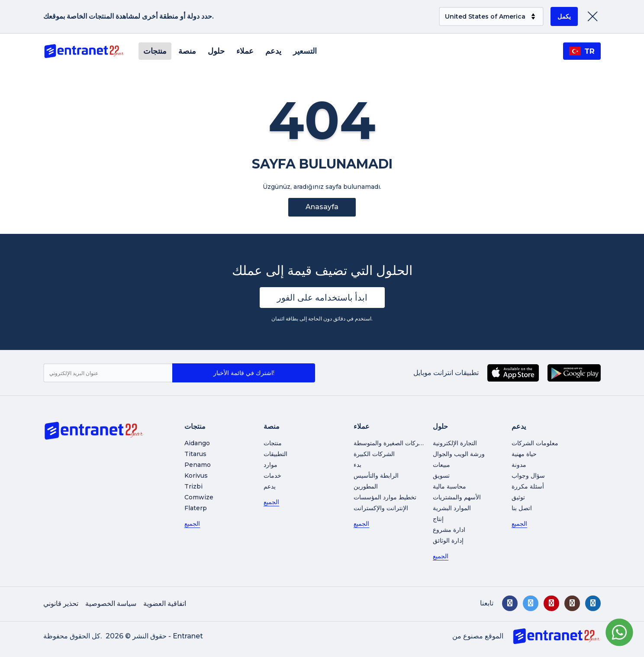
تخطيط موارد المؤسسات (385, 497)
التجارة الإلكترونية (455, 443)
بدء (357, 465)
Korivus (196, 476)
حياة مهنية (524, 454)
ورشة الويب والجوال (459, 454)
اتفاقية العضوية (165, 604)
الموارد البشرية (452, 508)
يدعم (273, 51)
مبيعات (441, 465)
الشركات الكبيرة (374, 454)
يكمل (564, 16)
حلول (216, 51)
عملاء (245, 51)
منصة (187, 51)
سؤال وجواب (528, 476)
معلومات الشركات (535, 443)
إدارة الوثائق (448, 540)
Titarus (195, 454)
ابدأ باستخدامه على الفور (322, 298)
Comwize (199, 497)
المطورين (366, 486)
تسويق (441, 476)
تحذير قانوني (61, 604)
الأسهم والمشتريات (457, 497)
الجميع (192, 524)
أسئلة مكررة (528, 486)
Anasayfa (322, 207)
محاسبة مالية (449, 486)
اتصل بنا (522, 508)
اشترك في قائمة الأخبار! (244, 373)
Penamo (198, 465)
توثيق (518, 497)
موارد (270, 465)
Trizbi (193, 486)
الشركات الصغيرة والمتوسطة (391, 443)
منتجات (155, 51)
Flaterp (196, 508)
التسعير (305, 51)
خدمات (272, 476)
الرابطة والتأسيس (376, 476)
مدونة (519, 465)
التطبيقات (275, 454)
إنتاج (438, 519)
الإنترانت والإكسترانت (381, 508)
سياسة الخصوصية (111, 604)
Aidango (197, 443)
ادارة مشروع (449, 530)
